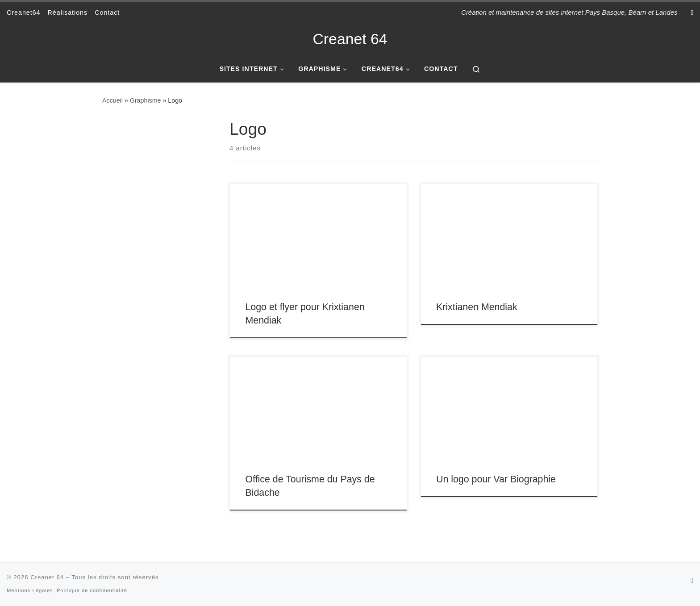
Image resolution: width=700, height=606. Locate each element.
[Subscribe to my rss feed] (692, 12)
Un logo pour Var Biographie (496, 479)
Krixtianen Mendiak (477, 307)
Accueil (112, 100)
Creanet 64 (47, 577)
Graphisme (146, 100)
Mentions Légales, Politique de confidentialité (67, 590)
